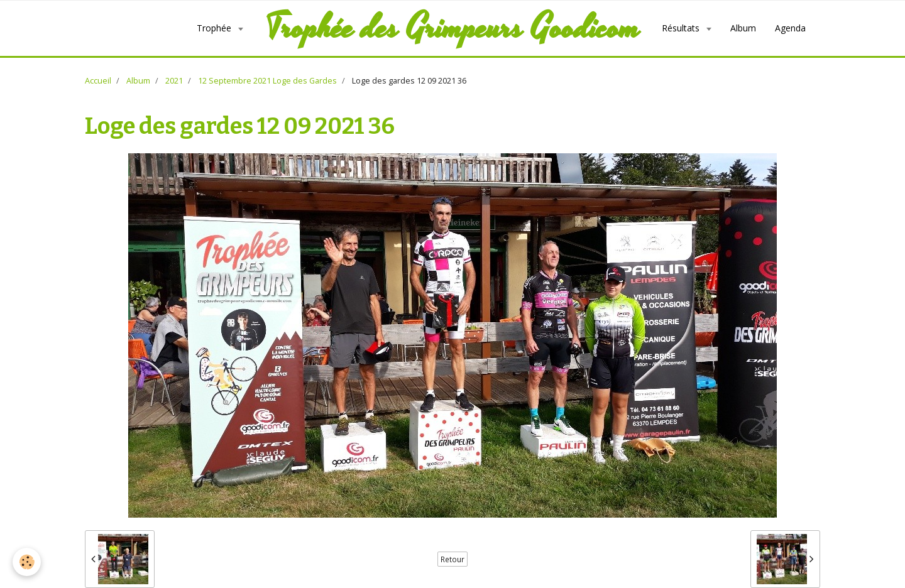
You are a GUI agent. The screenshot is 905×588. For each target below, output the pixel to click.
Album (743, 28)
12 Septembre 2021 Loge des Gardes (267, 81)
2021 (174, 81)
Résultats (682, 28)
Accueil (98, 81)
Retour (452, 559)
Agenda (790, 28)
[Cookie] (27, 562)
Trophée (215, 28)
